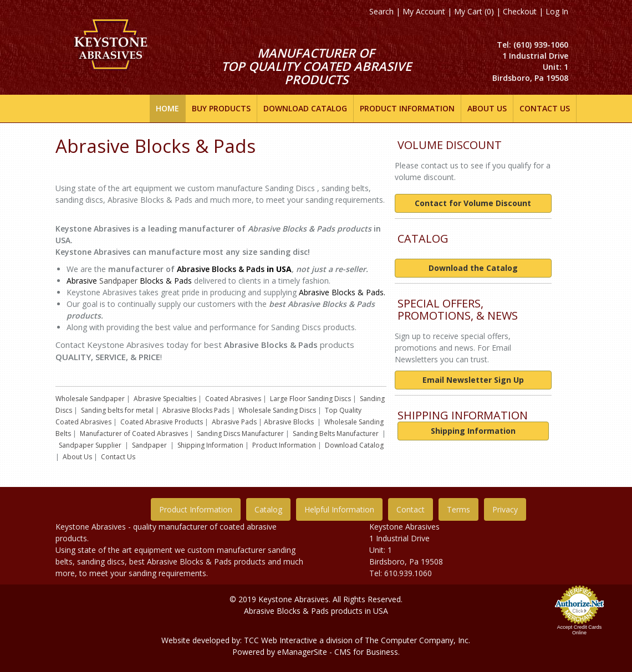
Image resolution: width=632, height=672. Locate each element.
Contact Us (545, 108)
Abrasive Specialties (165, 399)
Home (167, 108)
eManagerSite (302, 652)
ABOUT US (487, 108)
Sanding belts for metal (117, 410)
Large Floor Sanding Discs (310, 399)
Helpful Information (339, 509)
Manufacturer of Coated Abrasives (134, 434)
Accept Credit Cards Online (580, 630)
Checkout (520, 11)
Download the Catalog (473, 268)
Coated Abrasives (233, 399)
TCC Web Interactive (281, 640)
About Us (77, 457)
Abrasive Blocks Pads (196, 410)
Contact (411, 509)
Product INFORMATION (407, 108)
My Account (424, 11)
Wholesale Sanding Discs (277, 410)
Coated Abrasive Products (162, 422)
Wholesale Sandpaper (90, 399)
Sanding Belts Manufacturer (336, 434)
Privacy (505, 509)
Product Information (284, 445)
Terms (458, 509)
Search (381, 11)
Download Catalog (354, 445)
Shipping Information (210, 445)
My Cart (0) (474, 11)
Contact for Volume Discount (473, 203)
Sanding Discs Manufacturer (240, 434)
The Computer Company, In (415, 640)
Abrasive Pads (234, 422)
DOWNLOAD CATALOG (305, 108)
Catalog (268, 509)
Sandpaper (118, 281)
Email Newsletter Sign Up (473, 380)
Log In (557, 11)
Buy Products (221, 108)
